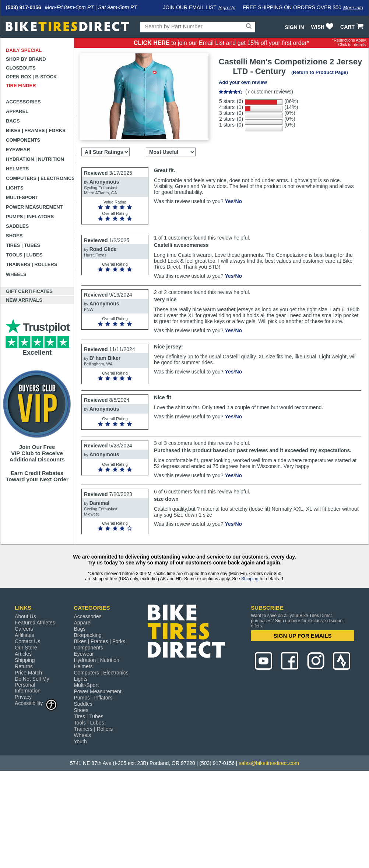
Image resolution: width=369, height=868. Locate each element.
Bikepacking (88, 635)
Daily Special (24, 50)
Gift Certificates (29, 291)
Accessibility (36, 703)
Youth (80, 741)
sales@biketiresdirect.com (269, 763)
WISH (323, 27)
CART (353, 27)
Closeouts (21, 68)
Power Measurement (34, 207)
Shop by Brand (26, 59)
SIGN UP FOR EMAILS (303, 636)
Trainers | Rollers (31, 264)
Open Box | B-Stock (31, 77)
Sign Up (227, 8)
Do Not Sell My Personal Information (32, 685)
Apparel (17, 111)
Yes (229, 201)
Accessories (23, 102)
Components (23, 140)
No (238, 201)
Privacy (23, 697)
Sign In (294, 27)
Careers (24, 629)
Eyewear (18, 150)
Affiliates (24, 635)
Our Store (26, 648)
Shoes (14, 236)
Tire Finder (21, 86)
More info (353, 8)
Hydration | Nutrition (35, 159)
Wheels (16, 274)
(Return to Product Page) (320, 72)
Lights (15, 188)
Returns (24, 666)
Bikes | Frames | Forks (36, 130)
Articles (23, 654)
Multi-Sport (22, 197)
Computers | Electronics (40, 178)
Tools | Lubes (24, 255)
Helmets (17, 169)
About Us (25, 616)
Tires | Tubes (23, 245)
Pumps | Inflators (30, 217)
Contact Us (27, 641)
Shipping (250, 579)
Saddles (17, 226)
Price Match (28, 673)
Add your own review (243, 82)
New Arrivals (24, 300)
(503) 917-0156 (24, 7)
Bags (13, 121)
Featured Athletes (35, 623)
